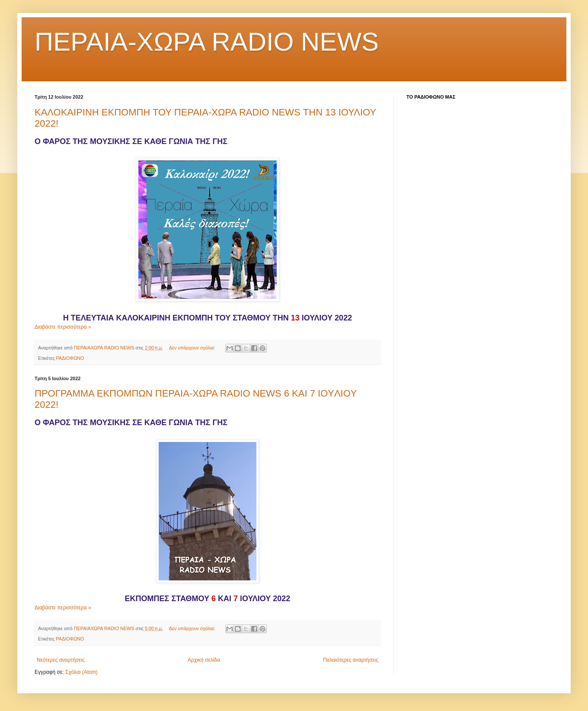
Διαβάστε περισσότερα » (63, 327)
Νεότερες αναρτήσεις (61, 660)
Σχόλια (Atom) (81, 672)
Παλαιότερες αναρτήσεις (351, 660)
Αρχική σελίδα (204, 660)
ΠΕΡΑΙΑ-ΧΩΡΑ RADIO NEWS (207, 42)
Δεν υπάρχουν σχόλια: (193, 348)
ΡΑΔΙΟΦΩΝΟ (70, 358)
